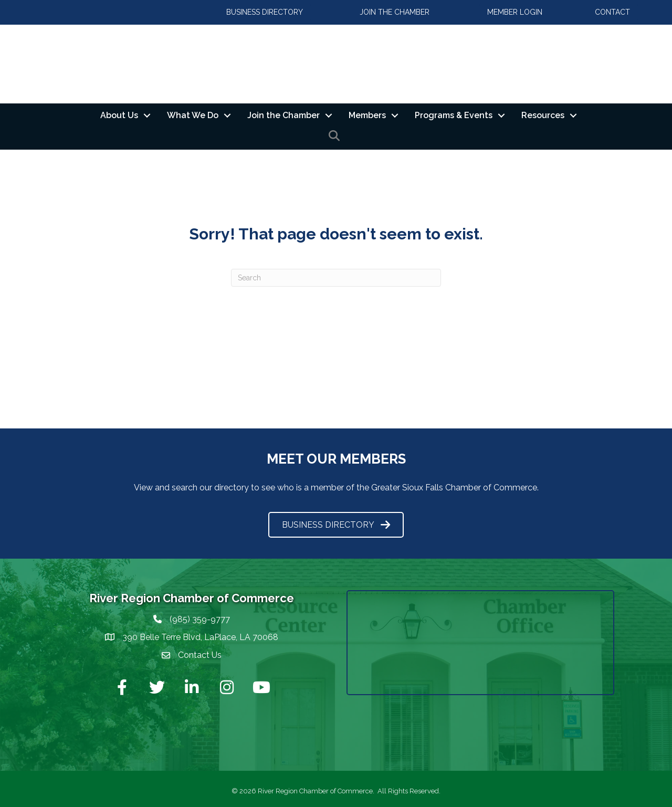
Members (367, 115)
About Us (119, 115)
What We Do (193, 115)
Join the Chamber (283, 115)
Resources (543, 115)
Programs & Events (454, 115)
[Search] (336, 278)
